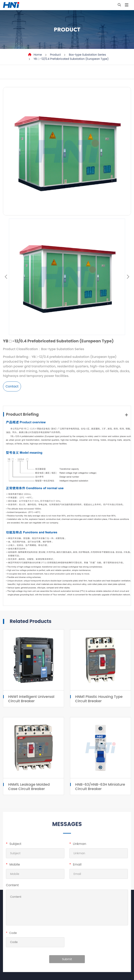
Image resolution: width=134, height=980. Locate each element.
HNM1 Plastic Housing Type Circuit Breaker (99, 699)
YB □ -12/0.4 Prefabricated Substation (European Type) (71, 59)
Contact (12, 386)
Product (55, 55)
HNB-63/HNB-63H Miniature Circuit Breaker (100, 787)
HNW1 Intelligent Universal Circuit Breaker (31, 699)
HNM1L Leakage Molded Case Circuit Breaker (29, 787)
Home (38, 55)
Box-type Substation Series (87, 55)
